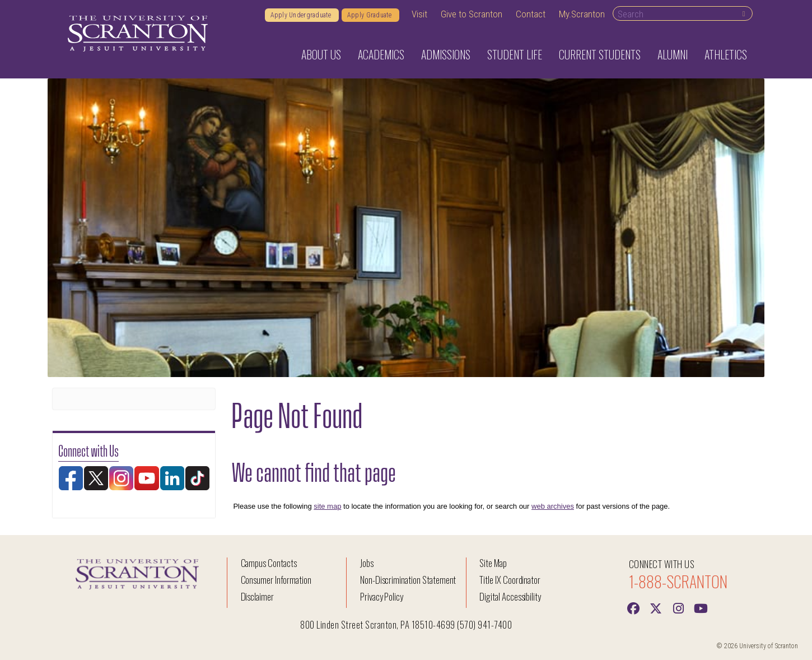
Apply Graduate (370, 15)
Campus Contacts (269, 563)
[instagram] (678, 607)
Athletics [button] (726, 54)
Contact (531, 14)
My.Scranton (582, 14)
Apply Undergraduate (302, 15)
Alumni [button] (673, 54)
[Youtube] (701, 607)
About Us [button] (321, 54)
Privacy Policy (382, 596)
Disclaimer (258, 596)
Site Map (493, 563)
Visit (419, 14)
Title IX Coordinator (510, 580)
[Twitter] (656, 607)
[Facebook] (633, 607)
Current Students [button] (600, 54)
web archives (553, 506)
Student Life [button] (515, 54)
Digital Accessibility (510, 596)
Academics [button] (381, 54)
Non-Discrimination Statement (408, 580)
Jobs (367, 563)
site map (327, 506)
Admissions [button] (446, 54)
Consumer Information (276, 580)
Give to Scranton (472, 14)
